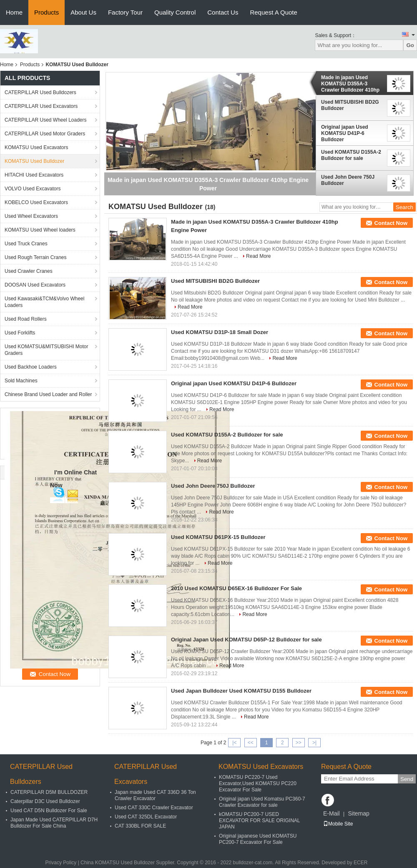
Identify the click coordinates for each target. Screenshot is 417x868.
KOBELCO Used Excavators (36, 202)
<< (251, 743)
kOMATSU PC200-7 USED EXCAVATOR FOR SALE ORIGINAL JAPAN (259, 821)
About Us (83, 12)
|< (234, 743)
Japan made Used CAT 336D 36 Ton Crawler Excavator (155, 795)
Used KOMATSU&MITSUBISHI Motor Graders (46, 350)
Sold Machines (21, 381)
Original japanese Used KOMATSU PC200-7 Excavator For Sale (258, 839)
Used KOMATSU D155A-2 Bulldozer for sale (351, 155)
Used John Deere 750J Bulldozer (348, 180)
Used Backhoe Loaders (31, 367)
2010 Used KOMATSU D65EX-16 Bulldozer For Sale (236, 588)
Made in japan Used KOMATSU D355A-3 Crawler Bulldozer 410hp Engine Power (350, 84)
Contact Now (391, 223)
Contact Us (223, 12)
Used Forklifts (20, 333)
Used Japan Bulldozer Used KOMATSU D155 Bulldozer (241, 691)
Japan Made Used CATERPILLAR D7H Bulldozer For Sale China (54, 823)
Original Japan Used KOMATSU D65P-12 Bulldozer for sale (246, 640)
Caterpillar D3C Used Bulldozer (45, 801)
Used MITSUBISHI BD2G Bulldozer (350, 105)
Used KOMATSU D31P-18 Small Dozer (220, 332)
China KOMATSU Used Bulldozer (118, 863)
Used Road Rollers (26, 319)
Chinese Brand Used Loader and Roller (48, 394)
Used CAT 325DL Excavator (146, 817)
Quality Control (175, 12)
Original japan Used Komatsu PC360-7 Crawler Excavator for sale (262, 802)
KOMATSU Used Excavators (36, 147)
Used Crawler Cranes (29, 271)
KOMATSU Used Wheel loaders (40, 230)
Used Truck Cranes (26, 244)
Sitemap (358, 813)
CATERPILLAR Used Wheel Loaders (46, 120)
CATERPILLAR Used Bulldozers (40, 92)
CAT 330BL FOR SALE (140, 826)
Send (407, 779)
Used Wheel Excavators (31, 216)
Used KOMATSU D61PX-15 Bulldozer (218, 537)
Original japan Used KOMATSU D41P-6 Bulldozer (345, 133)
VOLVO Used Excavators (33, 189)
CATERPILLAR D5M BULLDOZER (49, 792)
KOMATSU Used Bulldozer (34, 161)
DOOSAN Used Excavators (35, 285)
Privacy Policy (61, 863)
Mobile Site (338, 824)
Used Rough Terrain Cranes (36, 257)
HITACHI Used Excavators (34, 175)
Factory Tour (125, 12)
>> (299, 743)
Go (410, 45)
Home (14, 12)
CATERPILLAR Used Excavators (41, 106)
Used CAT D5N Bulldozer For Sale (49, 811)
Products (46, 12)
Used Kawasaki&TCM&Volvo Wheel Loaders (44, 302)
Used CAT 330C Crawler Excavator (154, 808)
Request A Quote (273, 12)
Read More (258, 256)
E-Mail (332, 813)
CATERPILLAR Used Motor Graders (45, 134)
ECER (360, 863)
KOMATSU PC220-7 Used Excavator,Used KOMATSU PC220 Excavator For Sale (258, 783)
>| (314, 743)
